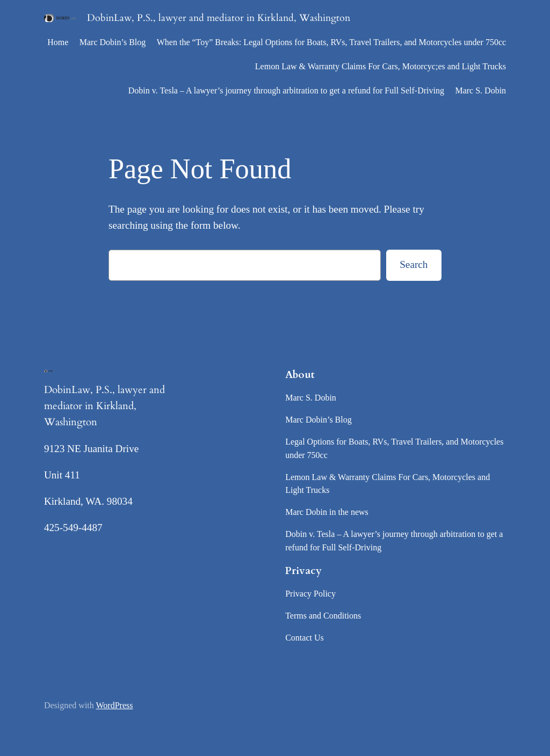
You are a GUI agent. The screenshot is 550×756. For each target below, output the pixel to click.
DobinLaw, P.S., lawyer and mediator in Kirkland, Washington (219, 18)
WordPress (115, 705)
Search (414, 264)
